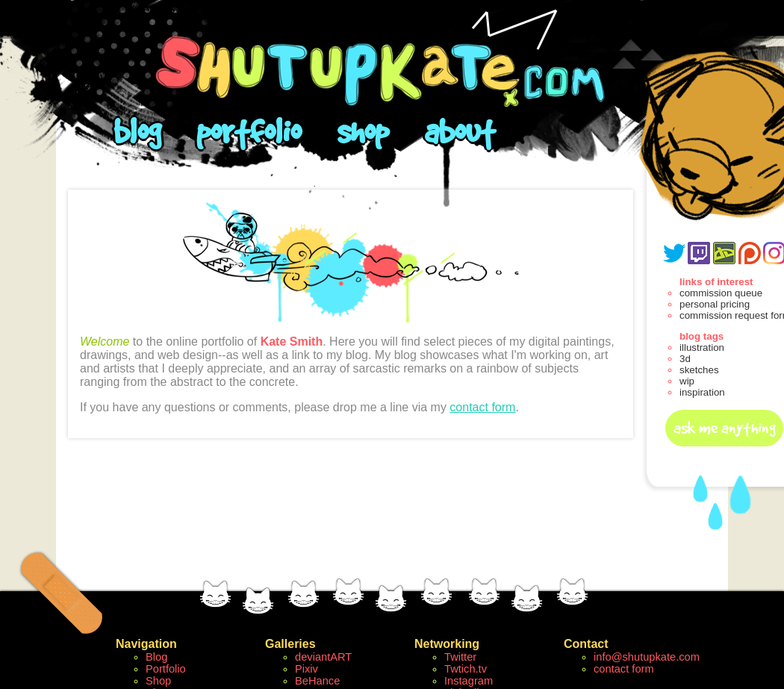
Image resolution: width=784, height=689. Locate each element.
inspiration (702, 392)
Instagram (469, 681)
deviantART (323, 657)
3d (685, 359)
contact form (482, 407)
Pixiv (307, 669)
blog (137, 131)
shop (363, 131)
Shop (158, 681)
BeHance (317, 681)
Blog (156, 657)
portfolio (249, 131)
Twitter (460, 657)
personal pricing (715, 304)
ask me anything (725, 428)
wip (687, 381)
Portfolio (166, 669)
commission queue (721, 293)
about (460, 131)
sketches (699, 370)
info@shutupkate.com (647, 657)
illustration (702, 347)
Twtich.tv (466, 669)
